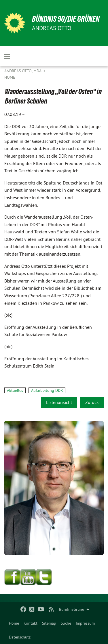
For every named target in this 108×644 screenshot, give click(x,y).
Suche (66, 623)
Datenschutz (20, 637)
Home (14, 623)
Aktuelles (15, 390)
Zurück (92, 402)
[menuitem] (14, 623)
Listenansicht (59, 402)
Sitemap (49, 623)
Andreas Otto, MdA (23, 71)
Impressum (85, 623)
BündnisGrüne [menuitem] (72, 609)
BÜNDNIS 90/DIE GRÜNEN (66, 19)
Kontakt (31, 623)
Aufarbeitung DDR (47, 390)
